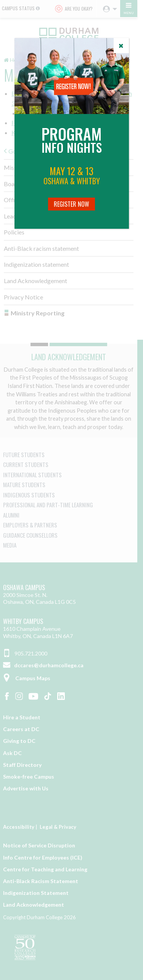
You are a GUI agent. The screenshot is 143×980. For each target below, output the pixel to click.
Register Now (71, 204)
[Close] (121, 46)
